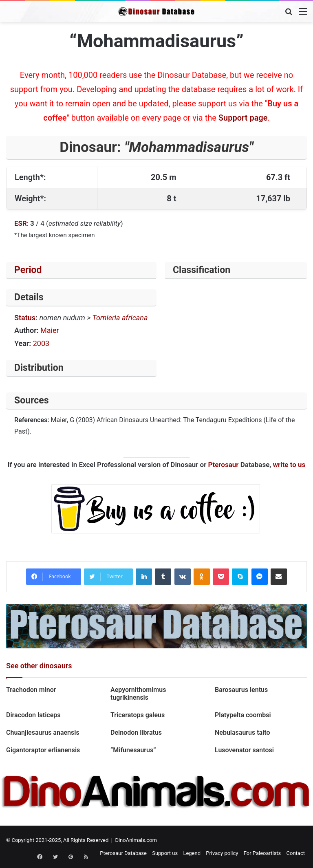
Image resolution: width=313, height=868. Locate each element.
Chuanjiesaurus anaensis (43, 733)
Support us (165, 853)
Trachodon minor (31, 690)
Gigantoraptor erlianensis (44, 750)
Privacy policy (222, 853)
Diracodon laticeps (33, 715)
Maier (50, 330)
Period (28, 270)
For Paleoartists (262, 853)
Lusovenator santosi (244, 750)
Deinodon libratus (136, 733)
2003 (41, 343)
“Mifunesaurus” (133, 750)
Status (25, 318)
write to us (289, 465)
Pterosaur (224, 465)
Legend (192, 853)
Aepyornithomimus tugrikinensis (138, 694)
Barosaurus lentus (241, 690)
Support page (243, 118)
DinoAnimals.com (136, 840)
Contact (296, 853)
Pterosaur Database (123, 853)
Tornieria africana (120, 318)
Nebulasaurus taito (242, 733)
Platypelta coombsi (243, 715)
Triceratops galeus (138, 715)
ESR (21, 223)
